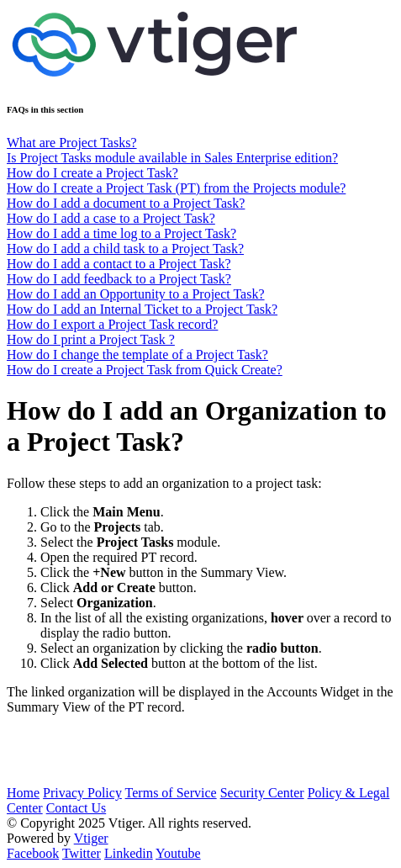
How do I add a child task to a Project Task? (125, 249)
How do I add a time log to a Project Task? (121, 233)
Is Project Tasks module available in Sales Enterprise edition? (172, 158)
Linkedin (129, 853)
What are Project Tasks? (72, 143)
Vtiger (91, 838)
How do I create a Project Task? (92, 173)
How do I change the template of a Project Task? (137, 355)
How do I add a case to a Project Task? (111, 218)
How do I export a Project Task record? (112, 324)
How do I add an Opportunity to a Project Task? (136, 294)
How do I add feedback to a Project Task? (119, 279)
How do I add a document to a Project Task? (126, 203)
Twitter (82, 853)
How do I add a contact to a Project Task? (119, 264)
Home (23, 793)
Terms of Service (171, 793)
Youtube (178, 853)
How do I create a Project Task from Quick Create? (145, 370)
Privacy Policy (82, 793)
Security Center (262, 793)
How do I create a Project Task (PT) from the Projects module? (176, 188)
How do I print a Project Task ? (91, 339)
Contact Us (77, 808)
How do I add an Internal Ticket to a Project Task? (142, 309)
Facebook (33, 853)
